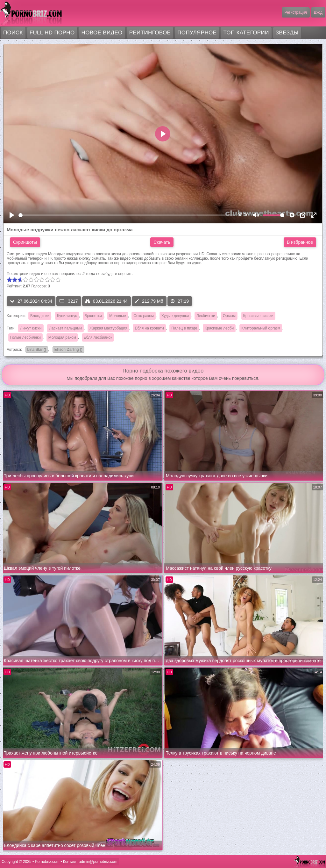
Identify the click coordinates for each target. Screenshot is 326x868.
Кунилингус (67, 316)
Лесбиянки (206, 316)
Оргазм (229, 316)
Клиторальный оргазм (261, 328)
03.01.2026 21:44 (106, 301)
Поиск (13, 33)
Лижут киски (31, 328)
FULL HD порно (52, 33)
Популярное (197, 33)
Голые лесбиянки (25, 337)
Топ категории (246, 33)
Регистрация (296, 12)
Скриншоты (25, 242)
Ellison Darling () (67, 350)
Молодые (117, 316)
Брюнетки (93, 316)
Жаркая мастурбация (108, 328)
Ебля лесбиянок (98, 337)
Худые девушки (175, 316)
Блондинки (40, 316)
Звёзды (287, 33)
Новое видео (102, 33)
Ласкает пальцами (65, 328)
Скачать (162, 242)
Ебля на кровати (149, 328)
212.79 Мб (149, 301)
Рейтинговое (150, 33)
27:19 (180, 301)
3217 (69, 301)
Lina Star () (36, 350)
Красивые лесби (219, 328)
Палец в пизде (184, 328)
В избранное (300, 242)
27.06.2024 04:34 (31, 301)
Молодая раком (62, 337)
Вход (318, 12)
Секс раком (144, 316)
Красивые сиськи (258, 316)
